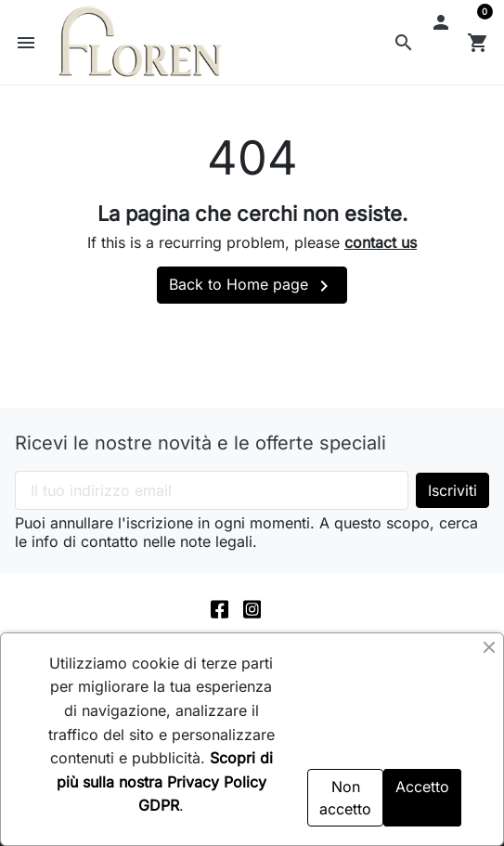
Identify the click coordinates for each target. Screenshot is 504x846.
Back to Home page (252, 286)
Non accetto (345, 798)
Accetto (422, 787)
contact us (381, 242)
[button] (404, 43)
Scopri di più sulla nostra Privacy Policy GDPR (165, 781)
